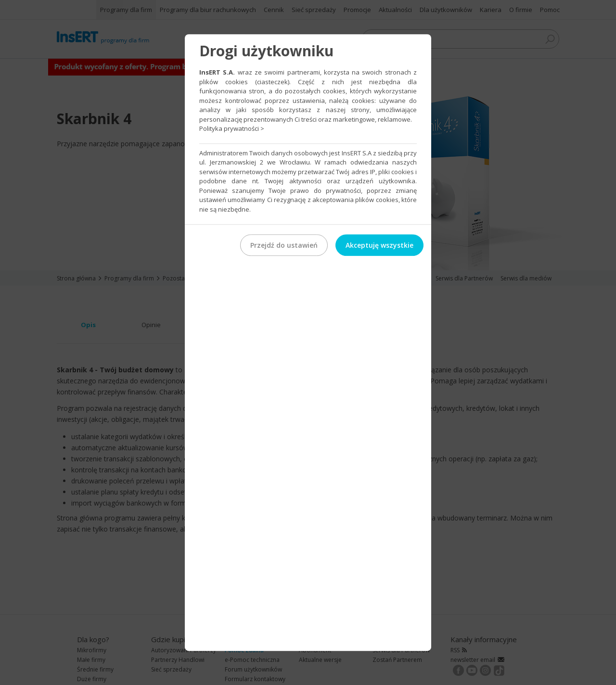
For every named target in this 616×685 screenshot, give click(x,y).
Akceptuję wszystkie (379, 245)
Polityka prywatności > (232, 128)
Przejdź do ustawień (284, 245)
